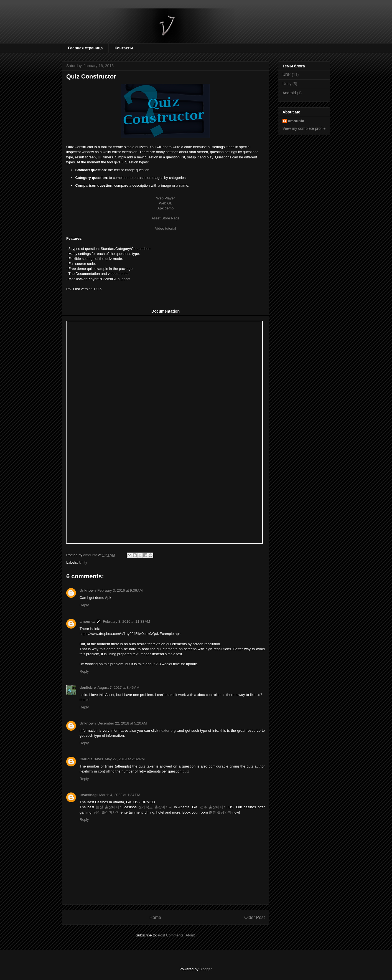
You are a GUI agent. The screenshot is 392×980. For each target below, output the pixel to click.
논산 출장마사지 (109, 807)
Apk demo (166, 208)
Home (155, 917)
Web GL (165, 203)
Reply (84, 605)
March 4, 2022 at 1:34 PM (120, 795)
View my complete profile (304, 128)
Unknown (88, 590)
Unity (83, 562)
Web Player (166, 198)
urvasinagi (89, 795)
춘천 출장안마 (220, 812)
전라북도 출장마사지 (155, 807)
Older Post (254, 917)
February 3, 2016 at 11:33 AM (126, 621)
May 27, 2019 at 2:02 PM (125, 759)
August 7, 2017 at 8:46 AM (119, 687)
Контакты (124, 48)
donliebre (88, 687)
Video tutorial (166, 228)
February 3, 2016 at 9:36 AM (120, 590)
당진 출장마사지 (107, 812)
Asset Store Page (165, 218)
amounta (87, 621)
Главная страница (85, 48)
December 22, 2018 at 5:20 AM (122, 723)
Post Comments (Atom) (176, 935)
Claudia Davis (91, 759)
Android (289, 93)
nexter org (168, 730)
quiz (186, 771)
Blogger (205, 969)
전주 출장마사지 (213, 807)
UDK (287, 75)
